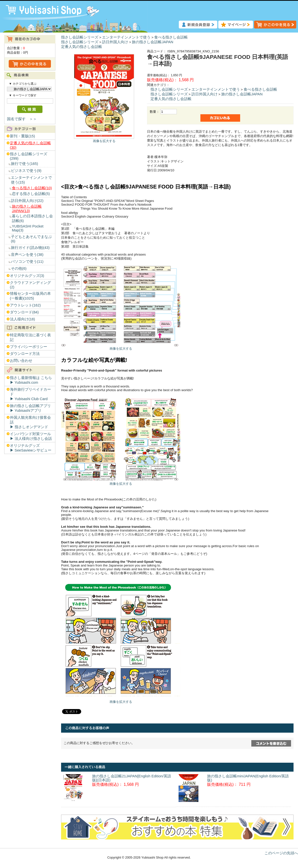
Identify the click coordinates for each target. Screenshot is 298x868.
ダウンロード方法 (25, 354)
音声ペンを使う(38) (27, 255)
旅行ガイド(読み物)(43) (30, 248)
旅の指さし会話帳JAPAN (152, 42)
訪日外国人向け (115, 42)
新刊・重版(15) (22, 136)
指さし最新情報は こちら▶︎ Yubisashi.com (31, 380)
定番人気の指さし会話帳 (82, 47)
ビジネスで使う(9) (26, 171)
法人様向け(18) (22, 319)
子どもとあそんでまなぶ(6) (31, 239)
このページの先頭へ (281, 853)
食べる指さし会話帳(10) (32, 188)
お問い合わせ (21, 361)
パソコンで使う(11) (27, 262)
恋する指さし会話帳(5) (31, 194)
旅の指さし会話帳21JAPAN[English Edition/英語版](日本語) (132, 778)
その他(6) (19, 268)
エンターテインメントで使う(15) (31, 180)
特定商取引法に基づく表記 (30, 337)
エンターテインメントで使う (126, 37)
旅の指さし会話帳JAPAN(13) (27, 209)
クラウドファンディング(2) (30, 285)
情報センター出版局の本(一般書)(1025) (30, 296)
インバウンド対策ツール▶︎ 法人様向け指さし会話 (31, 436)
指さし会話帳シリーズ (80, 37)
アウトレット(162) (25, 305)
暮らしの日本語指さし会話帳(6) (32, 218)
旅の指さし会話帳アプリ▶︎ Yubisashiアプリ (30, 408)
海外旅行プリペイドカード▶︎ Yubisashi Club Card (30, 394)
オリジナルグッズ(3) (27, 276)
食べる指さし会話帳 (171, 37)
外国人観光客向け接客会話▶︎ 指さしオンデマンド (30, 422)
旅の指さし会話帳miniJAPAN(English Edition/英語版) (248, 778)
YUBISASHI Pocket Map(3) (28, 228)
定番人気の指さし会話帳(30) (30, 145)
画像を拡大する (104, 141)
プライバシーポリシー (29, 347)
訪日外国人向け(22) (27, 201)
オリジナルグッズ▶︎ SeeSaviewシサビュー (31, 448)
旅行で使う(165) (24, 164)
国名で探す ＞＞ (22, 119)
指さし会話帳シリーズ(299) (29, 156)
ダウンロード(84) (24, 312)
